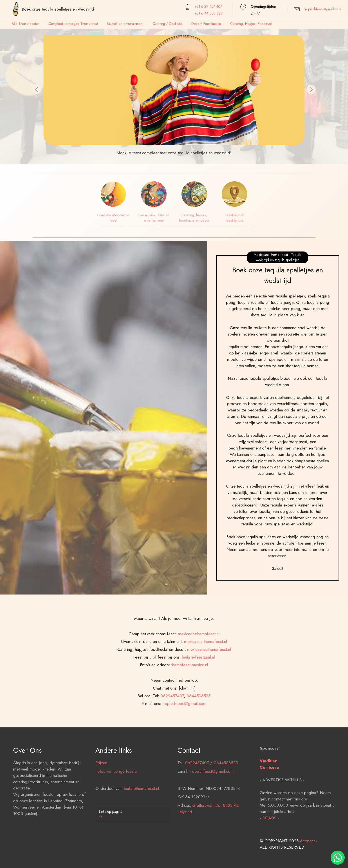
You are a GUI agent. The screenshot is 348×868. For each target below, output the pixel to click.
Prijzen (101, 791)
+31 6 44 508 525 (209, 13)
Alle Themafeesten (26, 24)
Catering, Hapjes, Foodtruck (251, 24)
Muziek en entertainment (125, 24)
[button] (37, 89)
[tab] (133, 814)
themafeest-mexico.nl (190, 722)
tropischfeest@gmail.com (323, 9)
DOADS (269, 846)
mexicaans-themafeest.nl (206, 698)
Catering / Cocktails (167, 24)
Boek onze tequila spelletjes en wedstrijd (58, 9)
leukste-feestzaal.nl (198, 714)
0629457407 (197, 791)
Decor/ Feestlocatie (206, 24)
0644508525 (226, 791)
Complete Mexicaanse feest (113, 218)
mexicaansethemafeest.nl (209, 706)
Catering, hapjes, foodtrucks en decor (194, 218)
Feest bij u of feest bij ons (235, 218)
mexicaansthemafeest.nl (199, 691)
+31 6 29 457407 (208, 6)
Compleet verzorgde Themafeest (73, 24)
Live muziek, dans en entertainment (154, 218)
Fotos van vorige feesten (117, 800)
